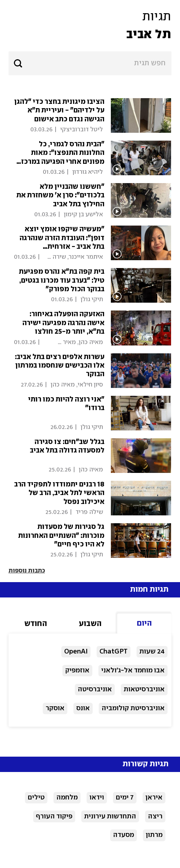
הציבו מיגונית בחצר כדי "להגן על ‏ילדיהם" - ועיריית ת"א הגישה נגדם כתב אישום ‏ (59, 111)
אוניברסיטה (95, 689)
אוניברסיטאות (144, 689)
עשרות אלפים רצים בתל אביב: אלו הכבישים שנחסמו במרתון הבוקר (60, 366)
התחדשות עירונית (110, 816)
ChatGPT (114, 652)
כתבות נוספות (27, 571)
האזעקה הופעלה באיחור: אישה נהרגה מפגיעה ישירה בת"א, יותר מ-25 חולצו (63, 323)
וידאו (97, 798)
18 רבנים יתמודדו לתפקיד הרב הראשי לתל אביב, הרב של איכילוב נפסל (59, 493)
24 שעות (152, 652)
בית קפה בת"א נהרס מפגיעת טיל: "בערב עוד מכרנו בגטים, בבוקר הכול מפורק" (62, 281)
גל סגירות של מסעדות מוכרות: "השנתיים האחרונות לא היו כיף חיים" (61, 536)
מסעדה (124, 835)
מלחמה (67, 798)
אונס (83, 708)
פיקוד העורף (54, 816)
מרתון (154, 835)
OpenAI (76, 652)
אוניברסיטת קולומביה (133, 708)
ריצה (155, 816)
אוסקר (55, 708)
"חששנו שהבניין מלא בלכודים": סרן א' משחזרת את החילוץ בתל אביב (60, 196)
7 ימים (125, 798)
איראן (154, 798)
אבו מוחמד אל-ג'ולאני (133, 670)
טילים (36, 798)
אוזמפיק (77, 670)
